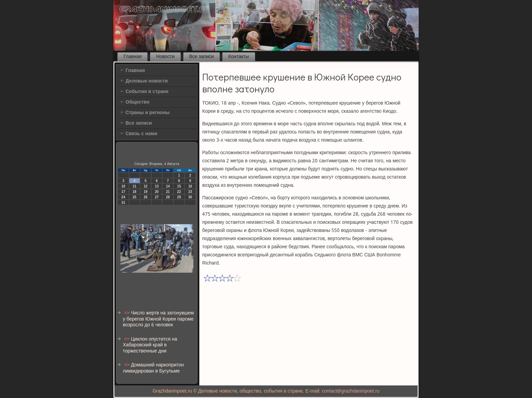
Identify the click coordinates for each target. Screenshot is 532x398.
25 (135, 197)
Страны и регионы (148, 113)
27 (157, 197)
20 (157, 192)
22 (179, 192)
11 (135, 186)
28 (168, 197)
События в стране (147, 92)
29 (179, 197)
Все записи (202, 57)
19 (146, 192)
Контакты (239, 57)
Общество (138, 102)
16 (190, 186)
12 (146, 186)
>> (128, 313)
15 (179, 186)
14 (168, 186)
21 (168, 192)
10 (123, 186)
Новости (165, 57)
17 (123, 192)
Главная (132, 57)
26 (146, 197)
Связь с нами (141, 134)
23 (190, 192)
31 (123, 203)
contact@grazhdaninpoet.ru (350, 391)
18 (135, 192)
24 (123, 197)
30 (190, 197)
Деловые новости (147, 81)
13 (157, 186)
